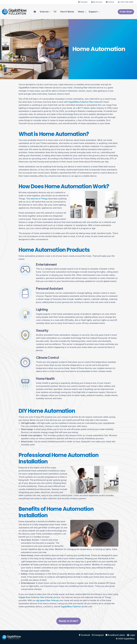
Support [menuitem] (93, 12)
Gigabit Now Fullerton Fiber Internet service (39, 597)
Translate (83, 2)
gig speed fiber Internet (47, 600)
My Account (97, 2)
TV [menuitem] (55, 12)
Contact (110, 2)
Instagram (98, 635)
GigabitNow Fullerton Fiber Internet (85, 102)
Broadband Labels (115, 635)
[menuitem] (35, 12)
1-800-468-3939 (126, 2)
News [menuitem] (81, 12)
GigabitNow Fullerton (71, 607)
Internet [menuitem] (44, 12)
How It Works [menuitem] (67, 12)
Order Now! (126, 12)
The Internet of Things (37, 199)
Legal (131, 635)
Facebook (84, 635)
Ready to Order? (69, 627)
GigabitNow (129, 639)
